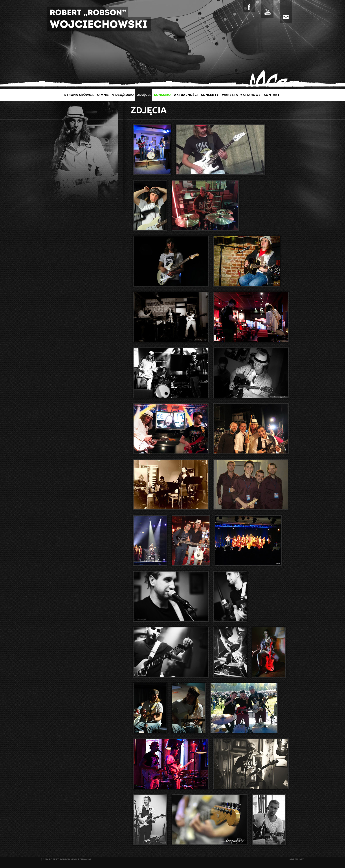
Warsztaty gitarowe (241, 95)
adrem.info (297, 859)
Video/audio (123, 95)
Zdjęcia (144, 95)
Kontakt (272, 95)
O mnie (103, 95)
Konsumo (162, 95)
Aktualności (186, 95)
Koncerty (210, 95)
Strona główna (79, 95)
